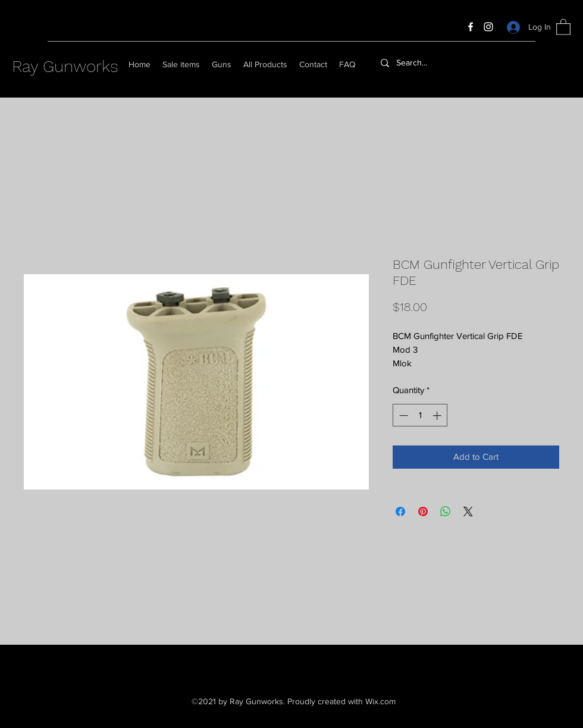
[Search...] (442, 63)
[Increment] (438, 415)
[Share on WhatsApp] (446, 512)
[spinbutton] (420, 415)
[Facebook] (471, 27)
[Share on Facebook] (400, 512)
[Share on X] (468, 512)
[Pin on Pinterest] (423, 512)
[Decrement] (402, 415)
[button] (563, 26)
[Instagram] (488, 27)
